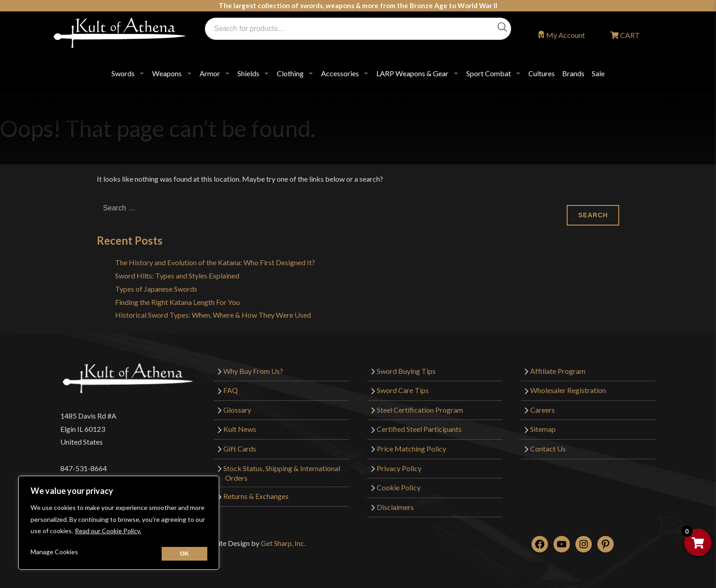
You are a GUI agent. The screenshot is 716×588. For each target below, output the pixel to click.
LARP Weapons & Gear (412, 73)
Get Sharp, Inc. (283, 543)
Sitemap (543, 429)
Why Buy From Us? (253, 371)
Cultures (542, 73)
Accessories (340, 73)
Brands (573, 73)
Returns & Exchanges (256, 496)
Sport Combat (489, 73)
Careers (542, 410)
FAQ (231, 390)
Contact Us (548, 449)
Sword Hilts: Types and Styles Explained (177, 276)
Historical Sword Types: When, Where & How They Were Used (213, 315)
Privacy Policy (399, 468)
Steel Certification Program (420, 410)
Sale (598, 73)
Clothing (290, 73)
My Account (566, 35)
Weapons (167, 73)
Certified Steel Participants (419, 429)
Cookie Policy (399, 487)
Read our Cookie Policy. (108, 531)
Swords (123, 73)
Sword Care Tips (403, 390)
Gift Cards (240, 449)
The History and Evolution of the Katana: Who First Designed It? (215, 262)
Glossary (237, 410)
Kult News (240, 429)
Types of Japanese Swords (156, 289)
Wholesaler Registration (568, 390)
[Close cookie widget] (184, 554)
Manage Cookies (54, 552)
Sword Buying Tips (406, 371)
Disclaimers (395, 507)
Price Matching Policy (411, 449)
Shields (248, 73)
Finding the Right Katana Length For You (177, 302)
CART (629, 35)
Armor (210, 73)
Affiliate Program (558, 371)
